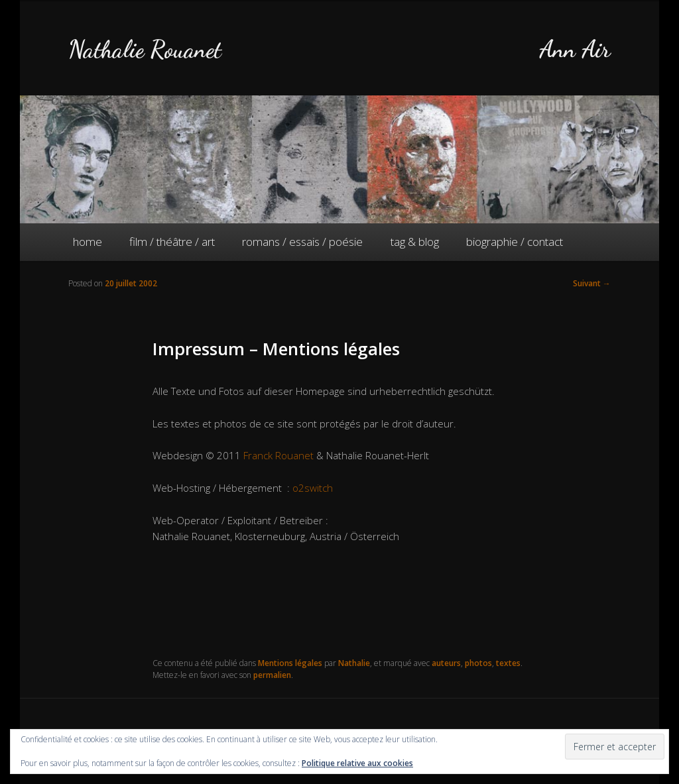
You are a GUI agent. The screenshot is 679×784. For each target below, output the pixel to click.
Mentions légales (290, 663)
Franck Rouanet (278, 455)
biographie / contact (515, 242)
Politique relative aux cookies (357, 763)
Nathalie (354, 663)
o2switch (313, 488)
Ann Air (575, 49)
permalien (272, 675)
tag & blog (415, 242)
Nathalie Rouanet (145, 49)
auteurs (446, 663)
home (88, 242)
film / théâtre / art (172, 242)
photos (478, 663)
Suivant (592, 283)
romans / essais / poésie (302, 242)
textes (508, 663)
